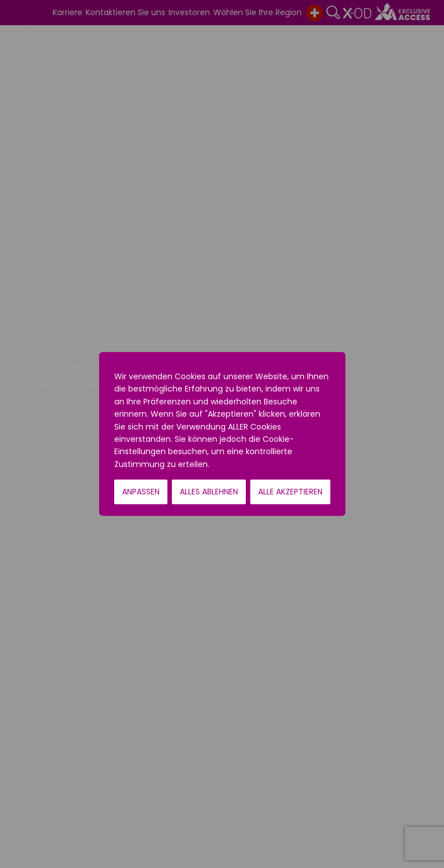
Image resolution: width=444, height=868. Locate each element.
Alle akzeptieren (290, 492)
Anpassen (141, 492)
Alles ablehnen (209, 492)
